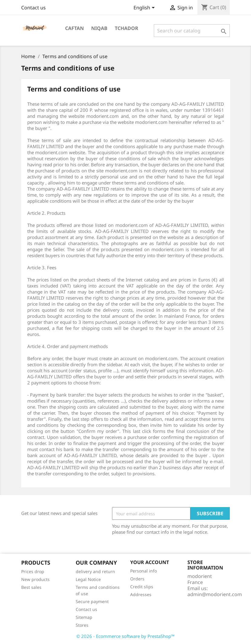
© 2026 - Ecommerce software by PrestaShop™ (125, 636)
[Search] (192, 31)
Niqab (99, 28)
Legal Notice (88, 579)
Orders (137, 579)
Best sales (31, 587)
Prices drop (33, 571)
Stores (82, 625)
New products (35, 579)
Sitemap (84, 617)
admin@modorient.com (215, 594)
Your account (150, 562)
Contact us (33, 8)
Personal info (144, 571)
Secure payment (92, 601)
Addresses (141, 594)
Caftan (74, 28)
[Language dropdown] (145, 8)
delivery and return (95, 571)
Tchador (127, 28)
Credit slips (142, 587)
